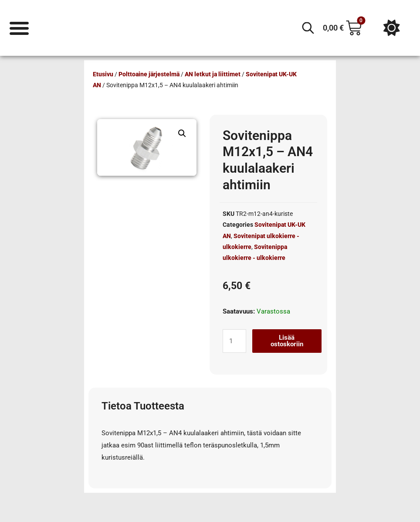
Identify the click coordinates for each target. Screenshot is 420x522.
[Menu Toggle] (19, 28)
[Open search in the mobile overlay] (308, 28)
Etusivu (103, 74)
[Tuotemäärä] (234, 341)
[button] (182, 133)
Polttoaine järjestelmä (149, 74)
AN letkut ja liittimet (213, 74)
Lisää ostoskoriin (287, 341)
